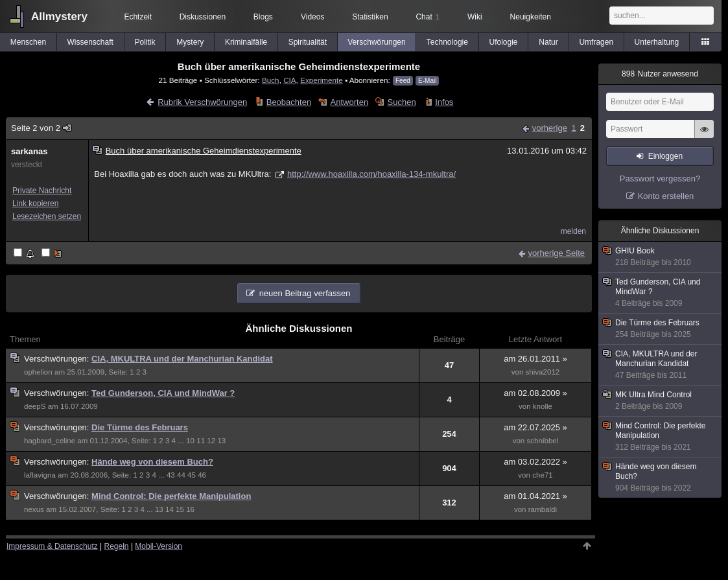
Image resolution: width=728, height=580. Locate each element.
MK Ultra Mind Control (661, 401)
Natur (548, 42)
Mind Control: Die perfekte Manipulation (171, 496)
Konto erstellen (666, 196)
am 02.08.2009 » (535, 393)
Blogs (263, 17)
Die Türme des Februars (140, 427)
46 (202, 475)
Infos (444, 102)
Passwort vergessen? (660, 179)
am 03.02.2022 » (535, 462)
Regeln (117, 546)
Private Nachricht (42, 191)
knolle (543, 406)
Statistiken (370, 17)
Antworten (350, 102)
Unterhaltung (657, 42)
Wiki (475, 17)
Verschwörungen (376, 42)
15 (180, 509)
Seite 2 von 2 (42, 128)
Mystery (190, 42)
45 (192, 475)
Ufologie (503, 42)
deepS (35, 406)
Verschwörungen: (58, 359)
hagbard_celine (50, 441)
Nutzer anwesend (660, 74)
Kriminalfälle (246, 42)
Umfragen (596, 42)
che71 (543, 475)
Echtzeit (138, 17)
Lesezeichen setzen (47, 216)
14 (170, 509)
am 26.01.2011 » (535, 359)
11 (201, 441)
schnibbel (543, 441)
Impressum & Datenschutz (52, 546)
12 (211, 441)
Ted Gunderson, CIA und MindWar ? (163, 393)
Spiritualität (308, 42)
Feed (403, 81)
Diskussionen (203, 17)
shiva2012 (543, 372)
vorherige (550, 128)
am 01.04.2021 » (535, 496)
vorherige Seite (557, 253)
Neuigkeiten (531, 17)
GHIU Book (661, 257)
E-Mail (427, 81)
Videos (312, 17)
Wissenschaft (90, 42)
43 (171, 475)
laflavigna (40, 475)
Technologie (447, 42)
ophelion (38, 372)
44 (181, 475)
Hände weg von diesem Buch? (152, 462)
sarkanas (29, 151)
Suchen (402, 102)
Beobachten (289, 102)
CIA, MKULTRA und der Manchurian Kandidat (182, 359)
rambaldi (543, 509)
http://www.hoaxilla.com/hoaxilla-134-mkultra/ (371, 174)
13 (221, 441)
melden (573, 231)
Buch (271, 80)
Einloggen (665, 156)
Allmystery (59, 17)
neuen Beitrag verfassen (305, 293)
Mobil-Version (159, 546)
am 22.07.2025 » (535, 427)
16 (190, 509)
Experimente (322, 80)
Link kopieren (35, 203)
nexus (34, 509)
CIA (289, 80)
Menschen (28, 42)
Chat (427, 17)
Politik (145, 42)
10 (190, 441)
